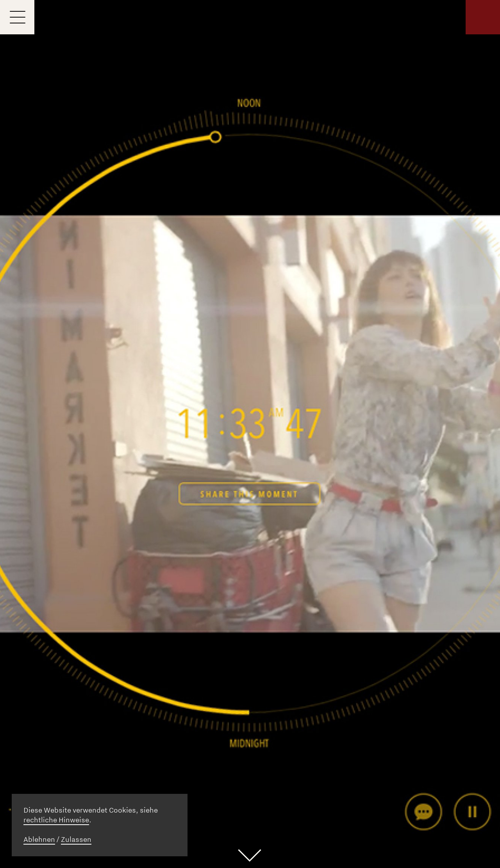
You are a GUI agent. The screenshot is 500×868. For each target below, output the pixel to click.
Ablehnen (39, 840)
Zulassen (76, 840)
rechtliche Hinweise (56, 820)
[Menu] (17, 17)
